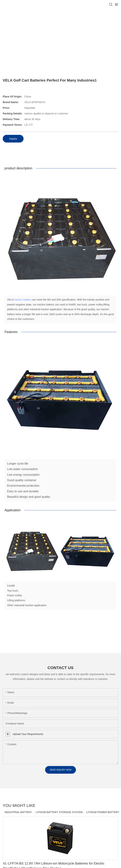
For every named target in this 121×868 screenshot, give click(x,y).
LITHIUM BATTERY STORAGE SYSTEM (59, 815)
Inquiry (13, 139)
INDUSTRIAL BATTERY (18, 815)
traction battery (23, 300)
